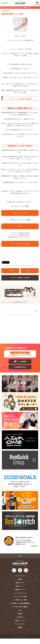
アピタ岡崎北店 (8, 321)
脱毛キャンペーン (20, 586)
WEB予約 (20, 226)
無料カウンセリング (20, 621)
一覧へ (36, 311)
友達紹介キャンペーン (20, 590)
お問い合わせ (20, 617)
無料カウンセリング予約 (20, 213)
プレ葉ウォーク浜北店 (10, 338)
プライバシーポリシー (20, 624)
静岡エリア (7, 334)
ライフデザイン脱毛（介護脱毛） (20, 607)
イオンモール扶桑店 (9, 330)
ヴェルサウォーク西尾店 (11, 326)
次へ (29, 271)
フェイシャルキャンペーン (20, 593)
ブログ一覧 (9, 302)
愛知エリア (7, 317)
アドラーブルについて (20, 576)
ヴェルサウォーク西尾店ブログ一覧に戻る (20, 278)
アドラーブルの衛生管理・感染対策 (20, 244)
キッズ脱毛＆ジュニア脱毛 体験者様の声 (20, 603)
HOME (3, 302)
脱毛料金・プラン (20, 583)
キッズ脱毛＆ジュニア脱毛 (20, 600)
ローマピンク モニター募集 (20, 597)
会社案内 (20, 614)
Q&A (20, 610)
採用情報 (20, 627)
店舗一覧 (20, 579)
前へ (11, 271)
